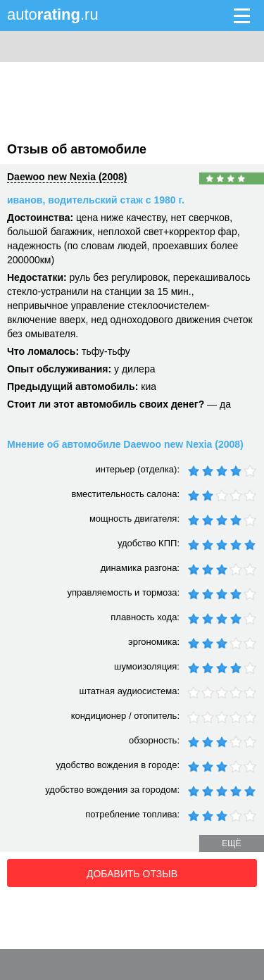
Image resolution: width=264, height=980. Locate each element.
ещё (231, 843)
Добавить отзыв (132, 874)
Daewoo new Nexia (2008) (67, 177)
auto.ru (53, 14)
